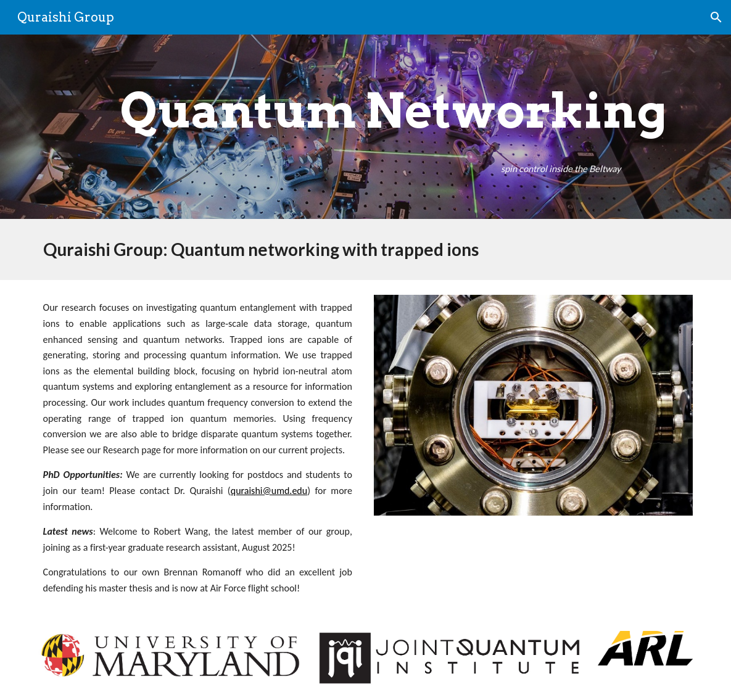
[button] (716, 17)
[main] (393, 111)
